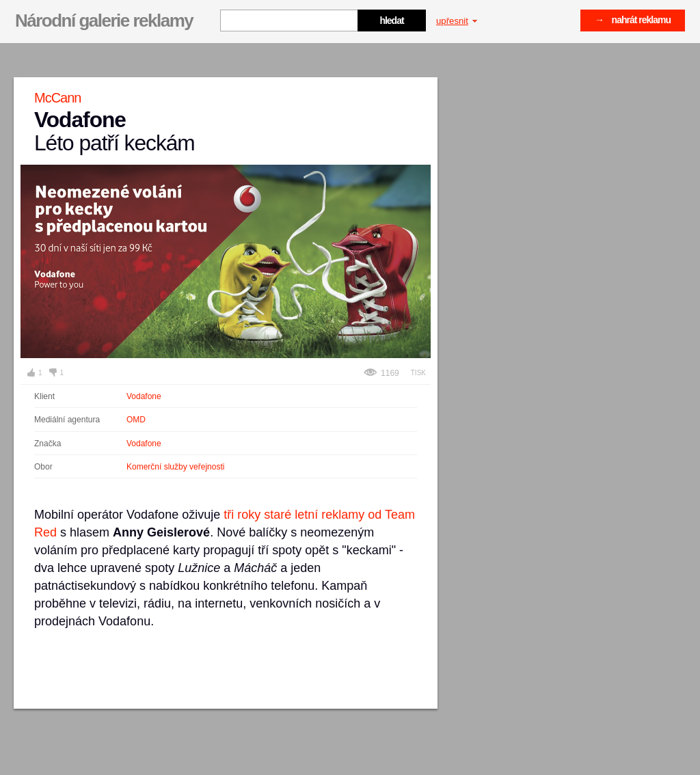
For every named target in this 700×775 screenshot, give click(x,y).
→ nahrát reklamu (633, 20)
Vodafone (144, 396)
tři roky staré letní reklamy (294, 515)
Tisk (418, 373)
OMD (136, 420)
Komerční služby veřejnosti (175, 467)
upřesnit (457, 21)
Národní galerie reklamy (104, 21)
